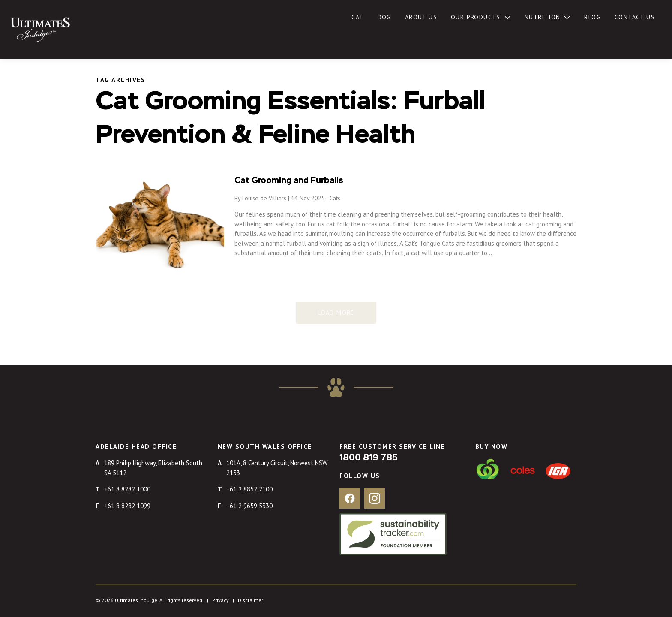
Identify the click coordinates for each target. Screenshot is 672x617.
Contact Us (635, 17)
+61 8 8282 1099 (127, 506)
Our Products (476, 17)
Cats (335, 198)
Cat (357, 17)
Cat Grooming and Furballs (289, 181)
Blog (592, 17)
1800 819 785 (369, 458)
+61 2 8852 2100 (249, 489)
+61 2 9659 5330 (249, 506)
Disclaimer (250, 600)
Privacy (220, 600)
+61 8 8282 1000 (127, 489)
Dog (384, 17)
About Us (421, 17)
